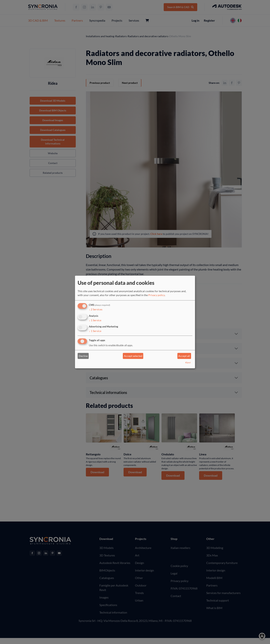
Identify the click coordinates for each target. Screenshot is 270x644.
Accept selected (133, 356)
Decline (83, 356)
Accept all (184, 356)
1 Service (95, 320)
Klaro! (188, 363)
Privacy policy (157, 295)
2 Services (96, 309)
